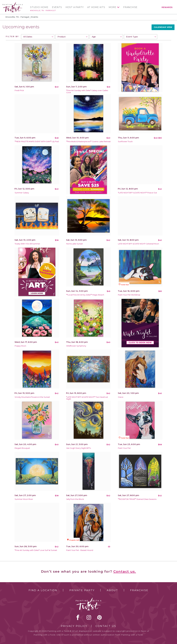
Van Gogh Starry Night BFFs (79, 448)
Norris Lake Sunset (75, 244)
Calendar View (163, 27)
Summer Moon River (24, 499)
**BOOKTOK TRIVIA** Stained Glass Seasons (137, 499)
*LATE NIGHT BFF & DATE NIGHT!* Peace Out (137, 193)
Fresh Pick (19, 90)
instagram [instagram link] (89, 617)
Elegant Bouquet (22, 448)
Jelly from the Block (75, 499)
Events (57, 7)
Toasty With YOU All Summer (27, 244)
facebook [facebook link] (78, 617)
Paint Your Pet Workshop (129, 295)
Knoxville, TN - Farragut (43, 10)
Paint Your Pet (124, 448)
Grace (121, 397)
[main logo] (13, 3)
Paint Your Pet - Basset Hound (80, 550)
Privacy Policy (74, 626)
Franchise (130, 7)
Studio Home (39, 7)
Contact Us (106, 626)
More (112, 7)
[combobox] (38, 37)
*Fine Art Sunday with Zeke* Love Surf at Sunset (36, 550)
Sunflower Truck (125, 142)
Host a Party (75, 7)
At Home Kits (96, 7)
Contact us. (125, 571)
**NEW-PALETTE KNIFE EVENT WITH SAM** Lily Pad (37, 142)
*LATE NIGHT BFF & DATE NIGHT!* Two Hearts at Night (87, 398)
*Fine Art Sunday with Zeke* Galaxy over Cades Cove (87, 91)
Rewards (167, 7)
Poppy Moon (20, 346)
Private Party (82, 590)
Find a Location (43, 590)
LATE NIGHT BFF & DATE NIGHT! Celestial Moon (138, 244)
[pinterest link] (99, 617)
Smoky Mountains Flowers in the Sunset (32, 397)
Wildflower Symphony (76, 346)
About (112, 590)
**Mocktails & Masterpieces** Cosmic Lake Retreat (88, 142)
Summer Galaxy (22, 193)
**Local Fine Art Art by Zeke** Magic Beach (85, 295)
